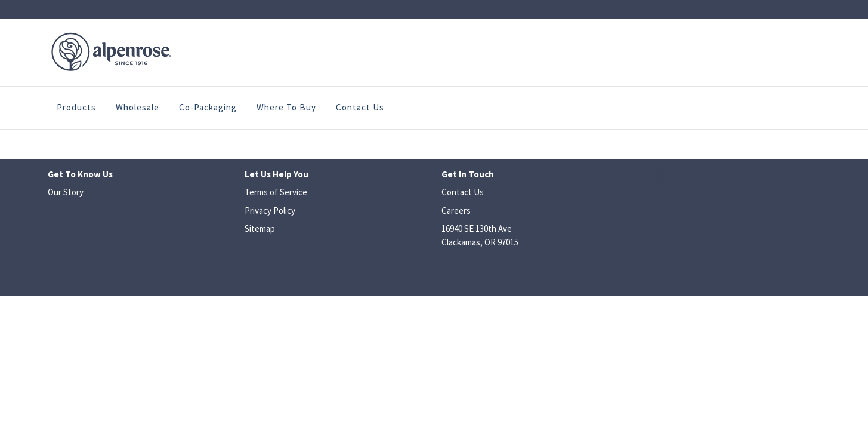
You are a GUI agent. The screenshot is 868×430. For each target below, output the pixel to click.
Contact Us (360, 107)
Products (76, 107)
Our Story (66, 192)
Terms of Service (276, 192)
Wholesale (138, 107)
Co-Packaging (208, 107)
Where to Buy (286, 107)
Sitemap (260, 228)
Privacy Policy (270, 211)
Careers (456, 211)
